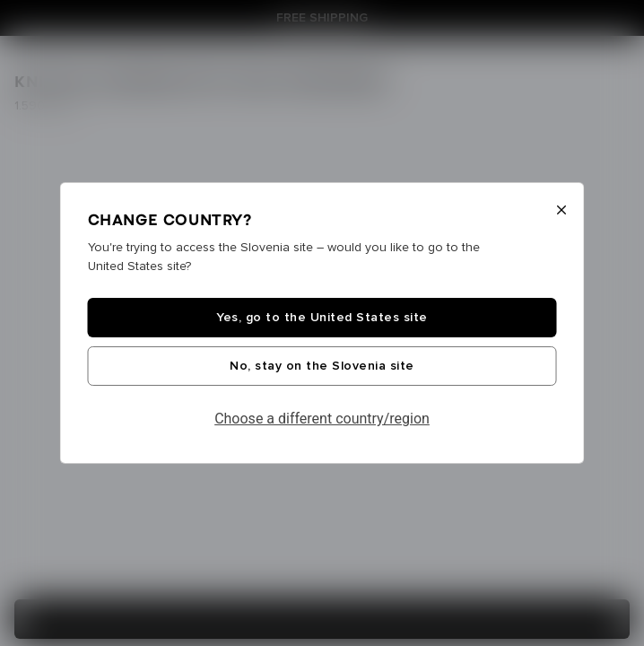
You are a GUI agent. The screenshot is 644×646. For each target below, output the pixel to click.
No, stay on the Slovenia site (322, 366)
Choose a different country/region (322, 419)
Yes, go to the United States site (322, 318)
